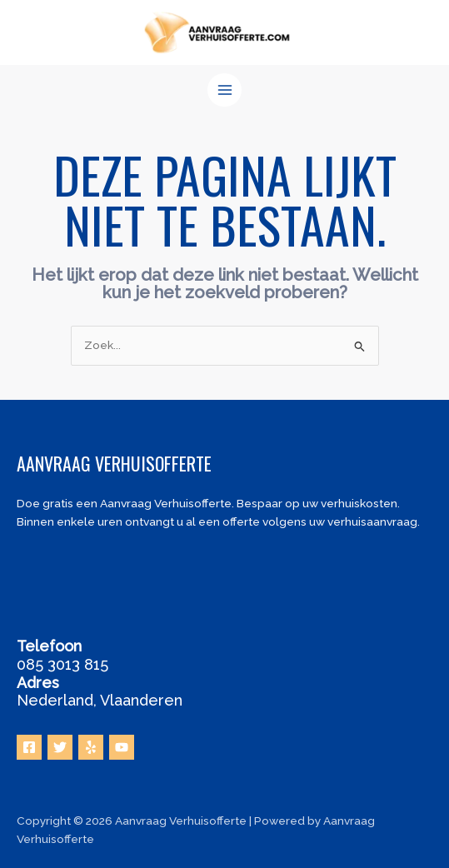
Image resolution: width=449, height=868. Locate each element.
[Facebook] (29, 747)
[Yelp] (91, 747)
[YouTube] (122, 747)
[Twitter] (60, 747)
